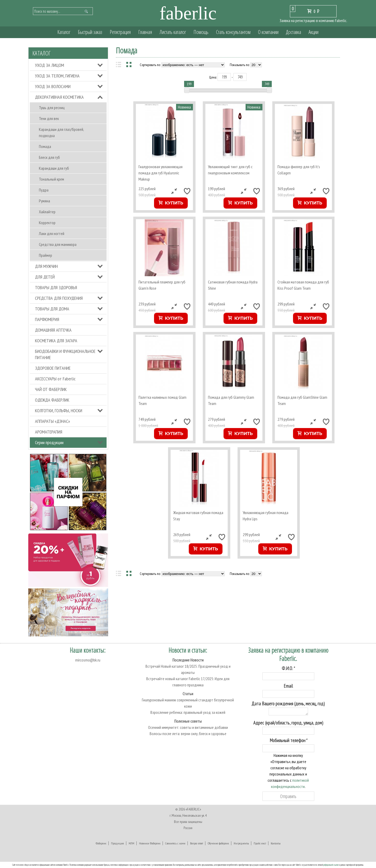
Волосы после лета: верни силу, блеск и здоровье (188, 734)
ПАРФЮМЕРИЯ (47, 319)
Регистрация (120, 32)
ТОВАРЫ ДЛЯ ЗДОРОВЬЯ (56, 287)
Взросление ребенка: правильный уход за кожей (188, 712)
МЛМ (131, 843)
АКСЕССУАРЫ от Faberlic (55, 379)
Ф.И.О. (288, 668)
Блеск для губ (49, 157)
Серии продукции (49, 442)
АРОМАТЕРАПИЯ (49, 432)
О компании (268, 32)
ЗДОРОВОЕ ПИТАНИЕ (53, 368)
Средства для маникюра (58, 244)
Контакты (276, 843)
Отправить (288, 796)
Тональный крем (51, 179)
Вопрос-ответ (197, 843)
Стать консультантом (233, 32)
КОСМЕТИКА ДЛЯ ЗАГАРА (56, 341)
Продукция (117, 843)
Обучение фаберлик (218, 843)
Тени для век (49, 118)
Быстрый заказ (90, 32)
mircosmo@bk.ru (88, 660)
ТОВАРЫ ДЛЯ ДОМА (52, 309)
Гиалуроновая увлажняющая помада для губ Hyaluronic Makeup (161, 173)
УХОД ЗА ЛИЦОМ (50, 65)
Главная (145, 32)
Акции (314, 32)
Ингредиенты (241, 843)
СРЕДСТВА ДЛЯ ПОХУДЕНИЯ (59, 298)
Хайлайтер (47, 212)
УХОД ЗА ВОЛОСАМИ (53, 86)
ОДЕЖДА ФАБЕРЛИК (52, 400)
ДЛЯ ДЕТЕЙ (45, 277)
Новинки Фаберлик (150, 843)
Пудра (44, 190)
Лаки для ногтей (52, 233)
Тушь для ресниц (52, 108)
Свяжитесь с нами (175, 843)
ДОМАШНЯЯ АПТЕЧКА (53, 330)
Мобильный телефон (288, 740)
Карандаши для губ (54, 168)
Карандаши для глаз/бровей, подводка (61, 132)
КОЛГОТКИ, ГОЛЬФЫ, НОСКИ (59, 411)
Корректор (47, 223)
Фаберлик (101, 843)
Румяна (44, 201)
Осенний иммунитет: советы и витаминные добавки (188, 727)
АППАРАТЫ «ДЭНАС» (53, 421)
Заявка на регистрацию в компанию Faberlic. (313, 20)
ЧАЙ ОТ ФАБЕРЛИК (51, 389)
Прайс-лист (260, 843)
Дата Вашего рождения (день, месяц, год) (288, 703)
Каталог (64, 32)
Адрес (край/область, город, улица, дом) (288, 723)
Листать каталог (173, 32)
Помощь (201, 32)
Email (288, 686)
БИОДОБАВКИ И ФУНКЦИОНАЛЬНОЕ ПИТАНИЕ (65, 354)
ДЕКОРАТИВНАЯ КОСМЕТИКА (59, 97)
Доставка (294, 32)
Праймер (46, 255)
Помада (45, 146)
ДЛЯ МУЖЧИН (46, 266)
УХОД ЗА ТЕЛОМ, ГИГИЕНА (57, 76)
